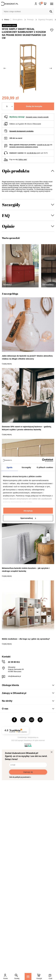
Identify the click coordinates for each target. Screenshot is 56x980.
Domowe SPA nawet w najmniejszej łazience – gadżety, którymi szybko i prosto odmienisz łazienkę (27, 428)
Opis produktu (16, 171)
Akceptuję (28, 511)
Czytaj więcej (7, 364)
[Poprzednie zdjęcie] (5, 68)
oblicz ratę (23, 159)
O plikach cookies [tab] (45, 467)
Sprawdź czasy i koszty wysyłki (37, 117)
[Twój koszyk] (45, 4)
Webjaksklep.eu (33, 737)
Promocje (30, 20)
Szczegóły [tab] (26, 467)
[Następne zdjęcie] (51, 68)
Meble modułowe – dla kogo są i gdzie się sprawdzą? (26, 639)
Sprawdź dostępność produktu (21, 131)
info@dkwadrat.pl (14, 676)
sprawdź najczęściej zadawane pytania (24, 147)
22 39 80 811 (32, 153)
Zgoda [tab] (10, 467)
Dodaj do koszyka (34, 106)
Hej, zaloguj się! (36, 4)
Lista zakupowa (42, 3)
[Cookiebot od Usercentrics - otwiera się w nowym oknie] (42, 460)
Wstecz (6, 20)
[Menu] (28, 976)
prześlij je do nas (43, 145)
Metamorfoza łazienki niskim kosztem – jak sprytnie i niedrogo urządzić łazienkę (26, 570)
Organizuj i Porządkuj (45, 20)
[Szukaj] (51, 12)
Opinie (8, 226)
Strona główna (18, 20)
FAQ (6, 215)
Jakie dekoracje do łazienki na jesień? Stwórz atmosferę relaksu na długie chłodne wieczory (27, 357)
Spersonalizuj (28, 518)
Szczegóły (11, 205)
